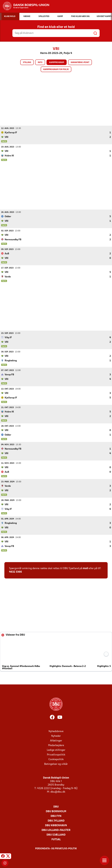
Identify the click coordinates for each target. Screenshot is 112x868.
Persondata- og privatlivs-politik (56, 849)
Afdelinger (56, 741)
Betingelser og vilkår (56, 764)
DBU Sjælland (56, 835)
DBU (56, 807)
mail (85, 568)
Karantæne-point (80, 62)
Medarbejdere (56, 745)
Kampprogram (57, 62)
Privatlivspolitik (56, 755)
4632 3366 (15, 572)
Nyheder (56, 736)
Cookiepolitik (56, 759)
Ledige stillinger (56, 750)
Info (40, 62)
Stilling (27, 62)
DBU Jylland (56, 821)
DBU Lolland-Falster (56, 830)
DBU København (56, 825)
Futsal (56, 839)
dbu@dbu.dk (58, 792)
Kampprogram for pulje (56, 69)
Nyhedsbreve (56, 731)
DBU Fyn (56, 816)
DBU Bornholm (56, 811)
